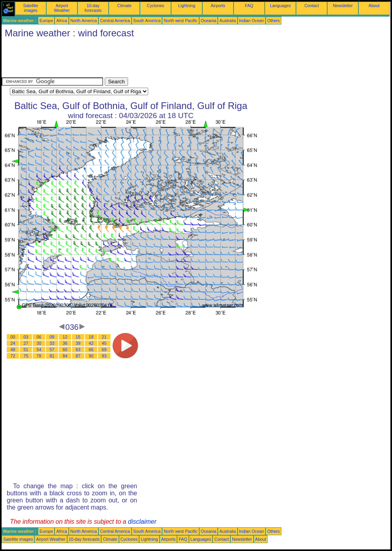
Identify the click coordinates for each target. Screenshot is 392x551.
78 (39, 356)
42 (91, 343)
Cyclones (156, 6)
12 (65, 337)
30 (39, 343)
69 (104, 350)
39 (78, 343)
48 (13, 350)
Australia (227, 21)
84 (65, 356)
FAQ (249, 6)
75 (26, 356)
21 (104, 337)
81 (52, 356)
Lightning (187, 6)
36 (65, 343)
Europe (46, 21)
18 (91, 337)
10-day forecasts (93, 8)
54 (39, 350)
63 (78, 350)
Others (273, 21)
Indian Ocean (252, 21)
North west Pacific (180, 21)
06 (39, 337)
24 (13, 343)
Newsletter (343, 6)
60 (65, 350)
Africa (61, 21)
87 (78, 356)
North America (84, 21)
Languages (280, 6)
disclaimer (142, 522)
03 (26, 337)
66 (91, 350)
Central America (115, 21)
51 (26, 350)
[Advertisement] (145, 60)
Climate (124, 6)
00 (13, 337)
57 (52, 350)
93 (104, 356)
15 (78, 337)
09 (52, 337)
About (374, 6)
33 (52, 343)
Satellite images (31, 8)
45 (104, 343)
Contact (312, 6)
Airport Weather (62, 8)
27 (26, 343)
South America (147, 21)
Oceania (209, 21)
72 (13, 356)
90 (91, 356)
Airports (218, 6)
